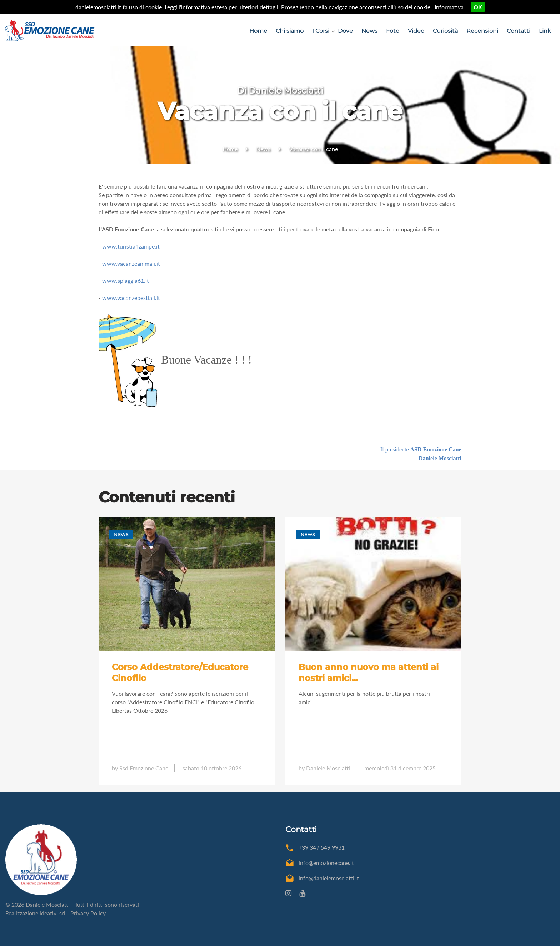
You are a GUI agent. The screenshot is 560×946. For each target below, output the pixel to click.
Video (416, 31)
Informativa (449, 7)
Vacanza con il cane (313, 149)
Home (258, 31)
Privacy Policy (88, 913)
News (369, 31)
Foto (393, 31)
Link (545, 31)
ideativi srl (52, 913)
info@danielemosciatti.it (329, 878)
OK (478, 7)
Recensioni (482, 31)
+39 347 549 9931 (322, 847)
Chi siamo (290, 31)
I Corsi (321, 31)
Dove (345, 31)
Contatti (519, 31)
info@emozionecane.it (326, 863)
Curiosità (445, 31)
